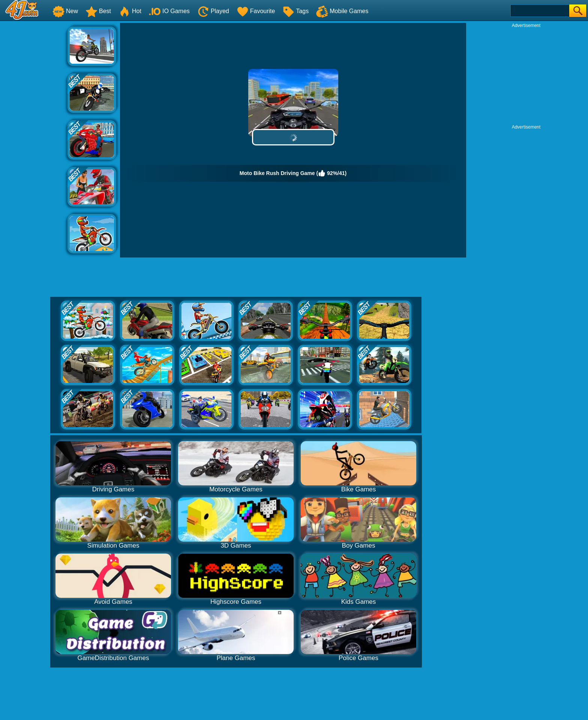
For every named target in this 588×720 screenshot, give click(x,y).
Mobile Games (342, 11)
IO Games (169, 11)
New (65, 11)
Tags (295, 11)
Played (213, 11)
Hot (130, 11)
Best (98, 11)
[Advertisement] (34, 135)
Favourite (256, 11)
